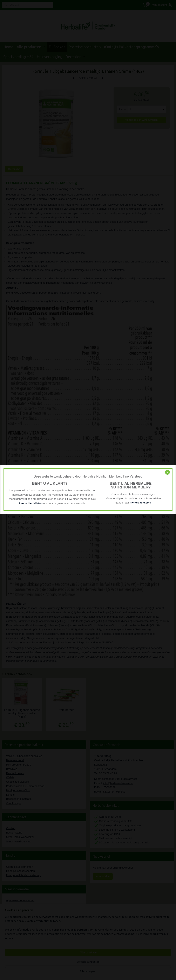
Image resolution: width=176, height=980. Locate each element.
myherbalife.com (140, 503)
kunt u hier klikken (31, 503)
